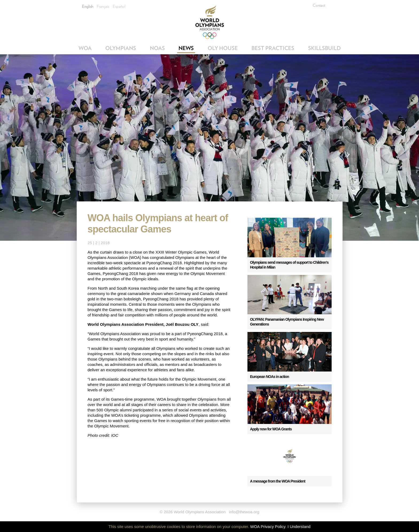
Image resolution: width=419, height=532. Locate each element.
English (88, 6)
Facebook (337, 5)
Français (103, 6)
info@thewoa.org (244, 512)
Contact (319, 5)
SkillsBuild (324, 48)
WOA (85, 48)
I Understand (299, 527)
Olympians (121, 48)
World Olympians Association (210, 22)
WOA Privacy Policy (268, 527)
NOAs (157, 48)
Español (119, 6)
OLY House (223, 48)
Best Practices (273, 48)
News (186, 48)
